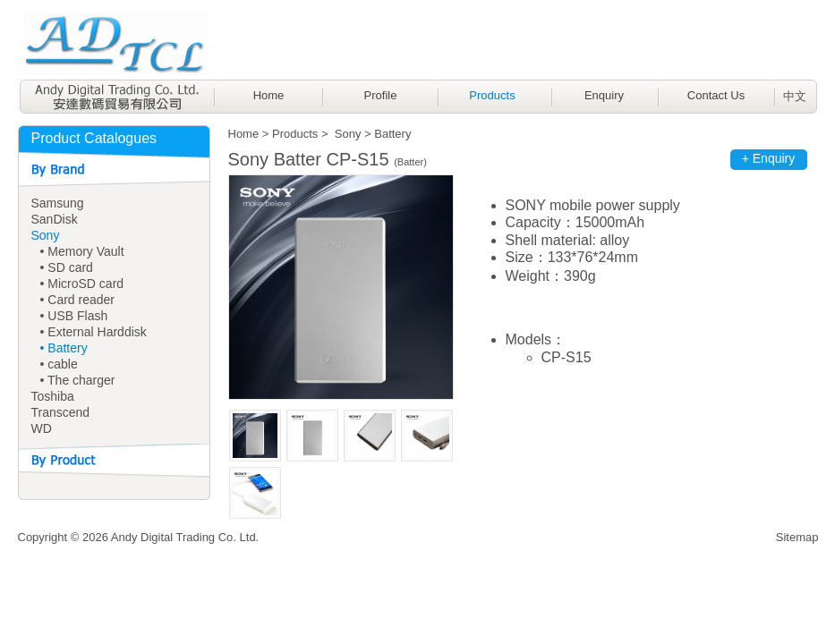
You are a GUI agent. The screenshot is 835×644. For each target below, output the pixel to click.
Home (269, 95)
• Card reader (78, 300)
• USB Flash (74, 316)
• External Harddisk (94, 332)
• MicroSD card (82, 284)
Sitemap (797, 537)
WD (42, 428)
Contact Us (716, 95)
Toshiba (53, 396)
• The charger (78, 380)
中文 (795, 96)
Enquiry (604, 95)
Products (492, 95)
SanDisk (55, 219)
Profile (381, 95)
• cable (59, 364)
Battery (392, 134)
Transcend (61, 412)
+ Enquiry (769, 158)
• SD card (67, 267)
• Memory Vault (82, 251)
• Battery (64, 348)
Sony (46, 235)
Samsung (58, 203)
